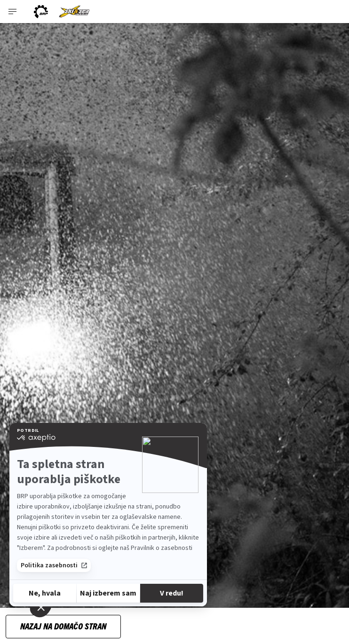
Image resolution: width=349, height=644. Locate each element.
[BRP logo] (41, 12)
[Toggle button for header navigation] (13, 12)
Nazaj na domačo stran (63, 626)
